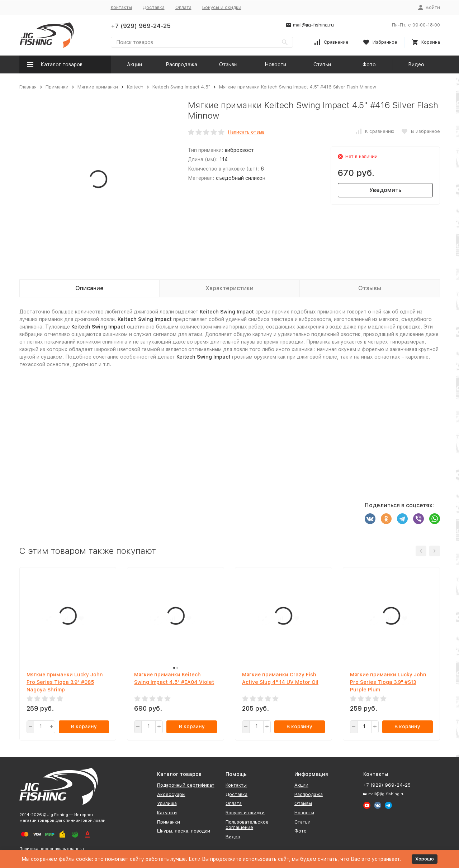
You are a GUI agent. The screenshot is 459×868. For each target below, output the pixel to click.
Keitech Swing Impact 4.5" (181, 87)
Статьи (322, 64)
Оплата (183, 7)
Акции (134, 64)
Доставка (154, 7)
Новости (275, 64)
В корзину (84, 726)
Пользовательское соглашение (247, 825)
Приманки (57, 87)
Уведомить (385, 190)
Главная (28, 87)
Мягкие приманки (98, 87)
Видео (416, 64)
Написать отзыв (246, 132)
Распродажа (181, 64)
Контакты (121, 7)
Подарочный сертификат (186, 785)
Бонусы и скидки (222, 7)
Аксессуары (171, 794)
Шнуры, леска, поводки (184, 831)
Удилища (167, 803)
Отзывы (228, 64)
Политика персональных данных (52, 849)
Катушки (167, 813)
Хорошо (425, 859)
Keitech (135, 87)
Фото (369, 64)
